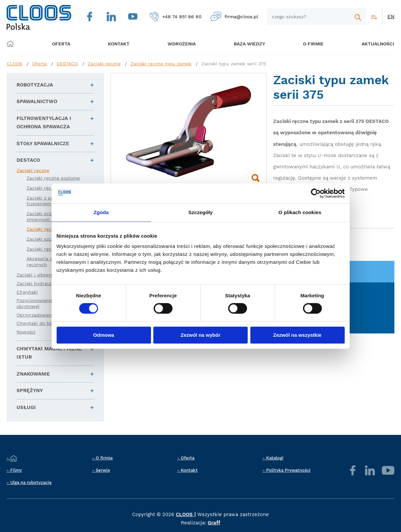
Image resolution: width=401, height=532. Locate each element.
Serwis (103, 470)
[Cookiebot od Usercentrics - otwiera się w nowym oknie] (316, 193)
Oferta (63, 44)
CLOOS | (186, 514)
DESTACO (67, 64)
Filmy (16, 470)
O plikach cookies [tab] (300, 212)
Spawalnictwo (37, 101)
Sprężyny (30, 390)
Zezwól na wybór (200, 335)
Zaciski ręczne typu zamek (161, 64)
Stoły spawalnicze (43, 144)
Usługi (26, 407)
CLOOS (14, 64)
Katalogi (275, 458)
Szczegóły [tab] (200, 212)
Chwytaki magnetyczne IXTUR (49, 353)
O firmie (306, 44)
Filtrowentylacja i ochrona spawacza (44, 123)
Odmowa (103, 335)
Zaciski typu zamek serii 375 (234, 64)
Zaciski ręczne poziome (53, 178)
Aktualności (368, 44)
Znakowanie (33, 374)
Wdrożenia (178, 44)
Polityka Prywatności (288, 470)
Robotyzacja (35, 85)
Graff (214, 523)
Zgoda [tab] (101, 212)
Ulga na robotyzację (31, 482)
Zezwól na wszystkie (297, 335)
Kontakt (189, 470)
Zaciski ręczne (104, 64)
